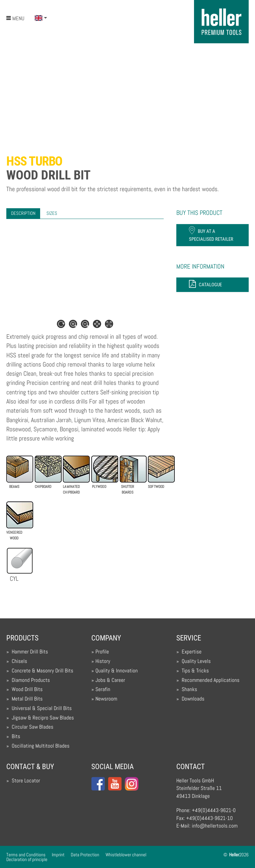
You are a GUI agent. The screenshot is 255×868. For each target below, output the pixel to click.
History (103, 661)
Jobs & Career (110, 680)
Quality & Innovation (117, 671)
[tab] (23, 213)
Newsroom (106, 699)
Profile (102, 652)
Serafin (103, 689)
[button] (41, 18)
